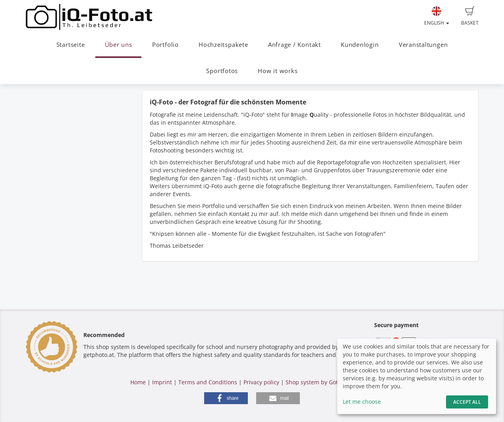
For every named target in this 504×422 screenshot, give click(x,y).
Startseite (71, 45)
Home (138, 382)
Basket (470, 16)
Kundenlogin (360, 45)
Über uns (119, 45)
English (437, 16)
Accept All (467, 402)
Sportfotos (222, 71)
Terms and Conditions (208, 382)
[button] (226, 398)
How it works (278, 71)
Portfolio (165, 45)
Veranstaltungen (423, 45)
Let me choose (362, 402)
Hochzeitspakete (223, 45)
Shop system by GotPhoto (319, 382)
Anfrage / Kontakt (294, 45)
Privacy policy (261, 382)
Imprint (162, 382)
